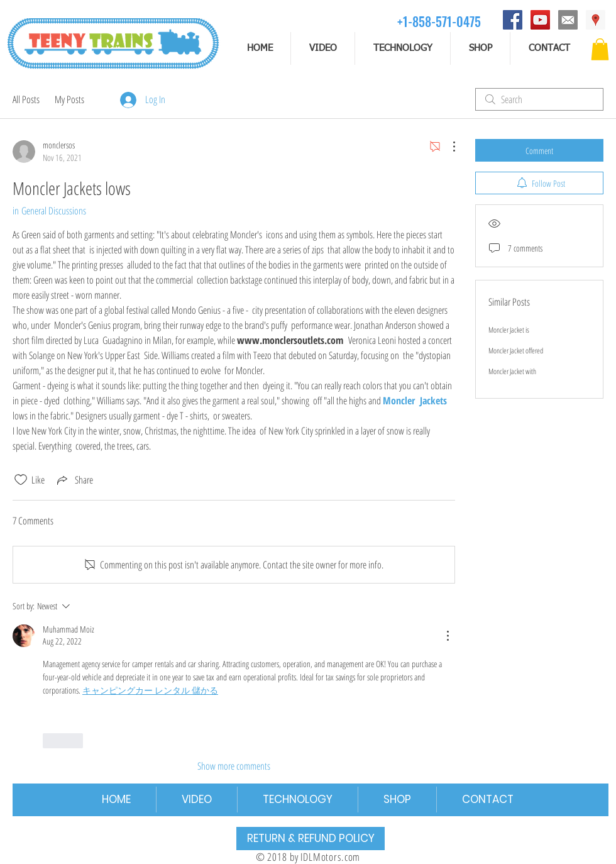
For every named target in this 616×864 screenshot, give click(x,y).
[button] (600, 49)
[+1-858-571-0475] (439, 21)
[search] (539, 99)
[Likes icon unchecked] (21, 480)
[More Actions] (448, 147)
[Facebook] (513, 20)
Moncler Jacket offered (516, 351)
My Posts (69, 99)
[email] (568, 20)
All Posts (26, 99)
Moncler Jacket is (509, 330)
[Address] (596, 20)
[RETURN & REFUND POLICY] (311, 839)
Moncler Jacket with (512, 371)
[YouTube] (540, 20)
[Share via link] (74, 480)
